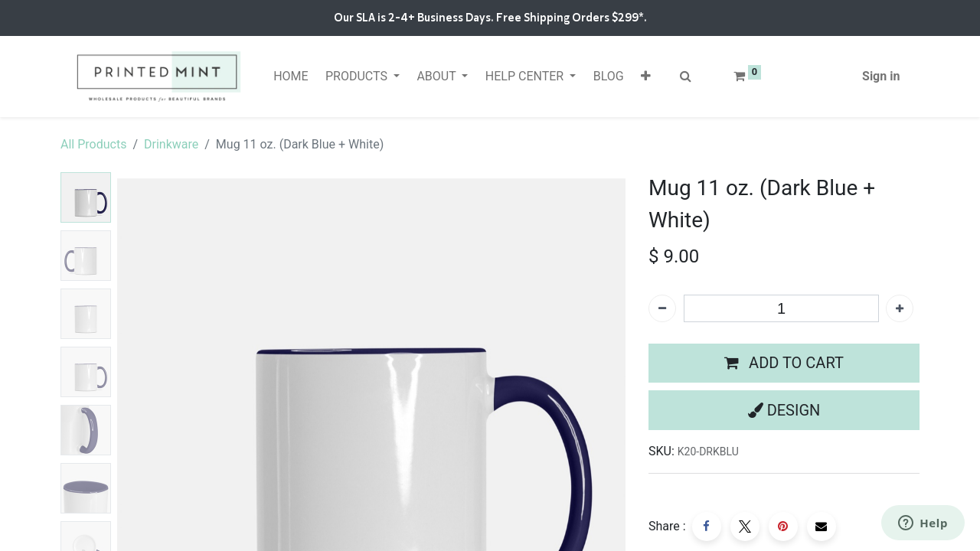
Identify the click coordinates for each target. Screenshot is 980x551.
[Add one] (900, 308)
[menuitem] (291, 77)
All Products (93, 144)
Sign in (881, 76)
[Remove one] (662, 308)
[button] (646, 77)
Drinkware (171, 144)
